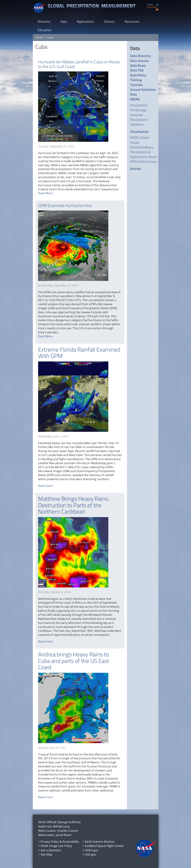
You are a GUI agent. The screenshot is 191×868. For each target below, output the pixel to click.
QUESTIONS (152, 7)
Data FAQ (137, 70)
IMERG (135, 99)
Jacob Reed (63, 835)
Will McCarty (61, 826)
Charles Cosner (68, 831)
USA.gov (90, 854)
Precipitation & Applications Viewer (144, 154)
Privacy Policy (50, 842)
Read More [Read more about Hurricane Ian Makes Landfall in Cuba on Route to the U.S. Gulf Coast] (45, 193)
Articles (136, 169)
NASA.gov (92, 850)
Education (45, 30)
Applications (85, 21)
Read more (45, 486)
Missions (44, 21)
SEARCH (150, 5)
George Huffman (69, 822)
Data (64, 21)
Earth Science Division (100, 842)
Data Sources (139, 61)
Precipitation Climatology (139, 107)
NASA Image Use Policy (56, 846)
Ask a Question (51, 850)
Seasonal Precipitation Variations (139, 120)
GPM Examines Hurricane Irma (65, 205)
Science (109, 21)
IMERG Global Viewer (139, 140)
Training (136, 80)
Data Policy (138, 75)
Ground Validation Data (143, 92)
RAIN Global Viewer (143, 161)
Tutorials (136, 85)
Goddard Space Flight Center (104, 846)
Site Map (46, 854)
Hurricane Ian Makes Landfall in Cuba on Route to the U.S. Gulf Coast (79, 64)
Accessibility (71, 842)
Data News (138, 65)
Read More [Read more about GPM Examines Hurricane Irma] (45, 336)
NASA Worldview (142, 147)
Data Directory (140, 56)
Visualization (139, 131)
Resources (132, 21)
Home (39, 37)
